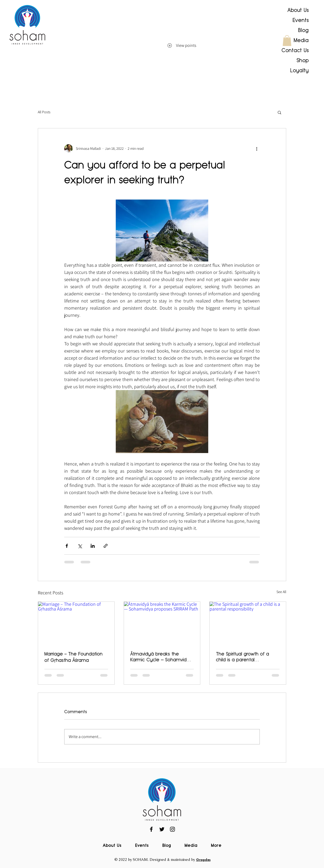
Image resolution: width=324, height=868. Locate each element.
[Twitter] (162, 829)
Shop (303, 60)
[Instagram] (172, 829)
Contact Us (295, 50)
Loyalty (299, 70)
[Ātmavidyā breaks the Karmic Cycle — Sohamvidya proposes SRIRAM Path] (162, 623)
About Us (298, 10)
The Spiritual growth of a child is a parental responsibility (242, 657)
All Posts (44, 112)
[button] (287, 41)
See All (281, 592)
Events (301, 20)
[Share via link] (106, 546)
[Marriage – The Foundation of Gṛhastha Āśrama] (76, 623)
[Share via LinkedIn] (93, 546)
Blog (303, 30)
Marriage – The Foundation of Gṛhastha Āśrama (73, 657)
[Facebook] (151, 829)
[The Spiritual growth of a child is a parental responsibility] (248, 623)
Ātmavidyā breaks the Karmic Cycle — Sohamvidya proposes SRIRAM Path (161, 657)
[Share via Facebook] (67, 546)
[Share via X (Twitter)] (80, 546)
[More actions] (257, 148)
